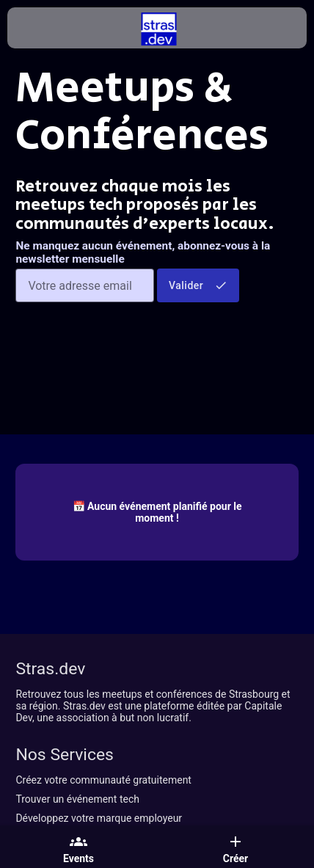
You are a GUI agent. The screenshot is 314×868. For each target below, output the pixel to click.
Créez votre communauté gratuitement (103, 780)
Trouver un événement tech (77, 799)
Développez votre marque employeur (99, 818)
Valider (198, 285)
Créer (235, 849)
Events (78, 849)
